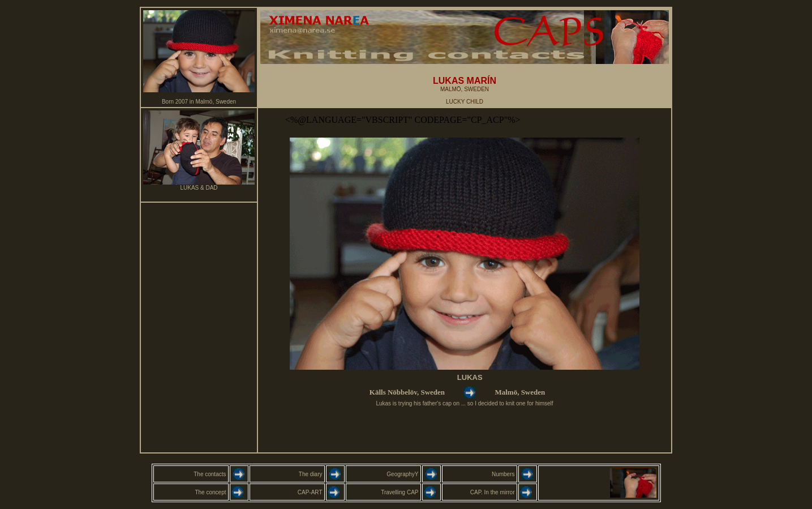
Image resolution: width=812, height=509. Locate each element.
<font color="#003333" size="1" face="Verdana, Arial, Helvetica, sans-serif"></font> (465, 280)
